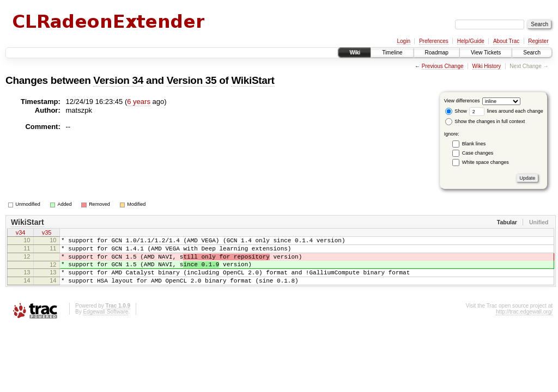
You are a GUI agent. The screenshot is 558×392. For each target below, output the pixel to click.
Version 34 (118, 80)
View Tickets (486, 53)
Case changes (478, 153)
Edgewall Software (105, 323)
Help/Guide (471, 41)
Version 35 (192, 80)
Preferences (434, 41)
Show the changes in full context (485, 121)
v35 (47, 234)
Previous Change (443, 66)
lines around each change (506, 111)
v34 (21, 234)
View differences (462, 101)
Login (403, 41)
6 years (139, 102)
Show (456, 111)
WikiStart (253, 80)
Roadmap (437, 53)
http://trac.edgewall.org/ (524, 323)
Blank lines (474, 144)
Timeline (392, 53)
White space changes (486, 162)
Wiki (354, 53)
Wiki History (487, 66)
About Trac (506, 41)
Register (538, 41)
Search (532, 53)
